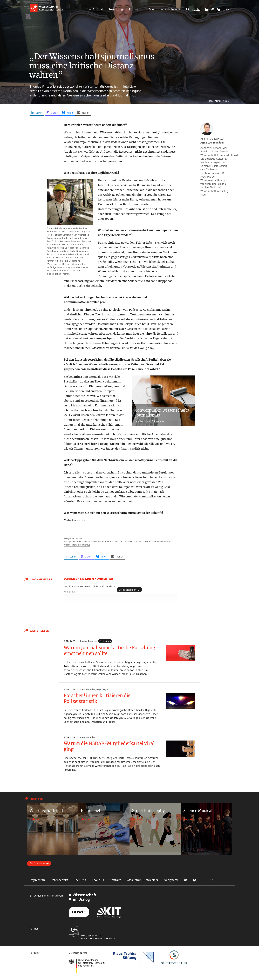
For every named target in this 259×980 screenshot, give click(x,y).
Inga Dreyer (103, 689)
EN (228, 9)
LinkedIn (186, 880)
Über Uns (80, 880)
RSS (212, 880)
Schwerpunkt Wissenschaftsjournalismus (132, 541)
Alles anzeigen (128, 589)
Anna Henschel (88, 689)
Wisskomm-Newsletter (142, 880)
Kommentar (71, 592)
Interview (93, 541)
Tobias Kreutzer (88, 641)
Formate (135, 9)
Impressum (37, 880)
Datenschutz (59, 880)
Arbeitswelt (173, 9)
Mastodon (194, 880)
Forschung (116, 9)
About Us (98, 880)
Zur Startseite (37, 863)
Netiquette (171, 880)
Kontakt (115, 880)
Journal (98, 9)
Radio (108, 541)
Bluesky (203, 880)
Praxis (153, 9)
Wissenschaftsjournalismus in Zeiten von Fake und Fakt (127, 364)
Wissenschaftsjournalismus (77, 544)
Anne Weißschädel (212, 142)
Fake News (82, 541)
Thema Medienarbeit (162, 541)
